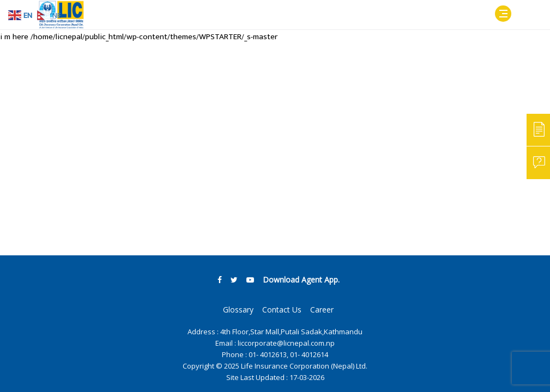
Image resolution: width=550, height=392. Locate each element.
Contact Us (282, 310)
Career (322, 310)
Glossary (238, 310)
